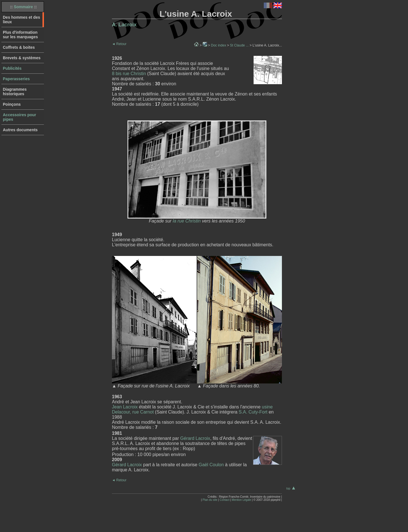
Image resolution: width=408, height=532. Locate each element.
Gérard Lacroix (195, 438)
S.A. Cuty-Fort (253, 412)
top (291, 488)
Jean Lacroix (125, 407)
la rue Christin (187, 221)
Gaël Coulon (211, 465)
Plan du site (210, 500)
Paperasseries (16, 79)
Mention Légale (241, 500)
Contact (224, 500)
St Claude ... (239, 45)
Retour (119, 44)
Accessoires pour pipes (20, 117)
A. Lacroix (124, 25)
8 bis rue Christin (129, 74)
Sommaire (24, 7)
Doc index (219, 45)
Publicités (12, 68)
